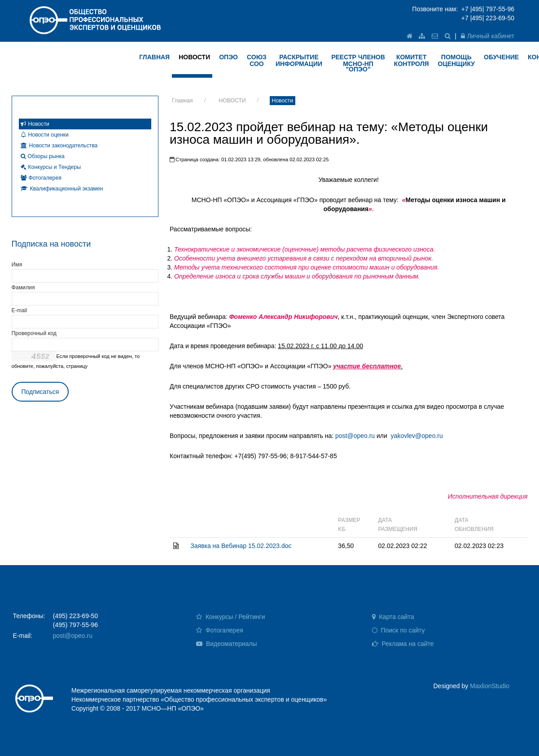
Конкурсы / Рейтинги (230, 617)
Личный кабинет (488, 36)
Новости (283, 101)
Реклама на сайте (403, 644)
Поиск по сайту (399, 630)
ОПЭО (228, 57)
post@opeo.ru (355, 436)
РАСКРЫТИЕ (299, 60)
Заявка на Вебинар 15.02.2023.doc (241, 546)
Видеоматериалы (227, 644)
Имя (17, 265)
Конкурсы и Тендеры (51, 167)
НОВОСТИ (194, 57)
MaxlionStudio (490, 686)
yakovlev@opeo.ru (417, 436)
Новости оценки (45, 135)
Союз (257, 60)
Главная (182, 101)
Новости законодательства (59, 146)
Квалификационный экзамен (62, 189)
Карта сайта (393, 617)
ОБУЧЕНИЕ (501, 57)
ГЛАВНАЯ (154, 57)
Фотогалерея (41, 178)
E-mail (20, 310)
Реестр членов (358, 63)
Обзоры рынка (43, 156)
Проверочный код (34, 333)
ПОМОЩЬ (457, 60)
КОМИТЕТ (412, 60)
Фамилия (23, 287)
